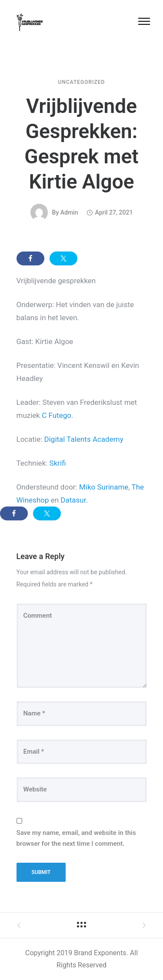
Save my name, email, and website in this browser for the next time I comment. (76, 838)
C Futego (57, 415)
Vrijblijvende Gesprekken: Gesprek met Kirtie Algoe (81, 144)
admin (69, 212)
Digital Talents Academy (84, 439)
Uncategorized (82, 82)
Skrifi (58, 463)
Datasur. (74, 500)
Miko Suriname (104, 487)
